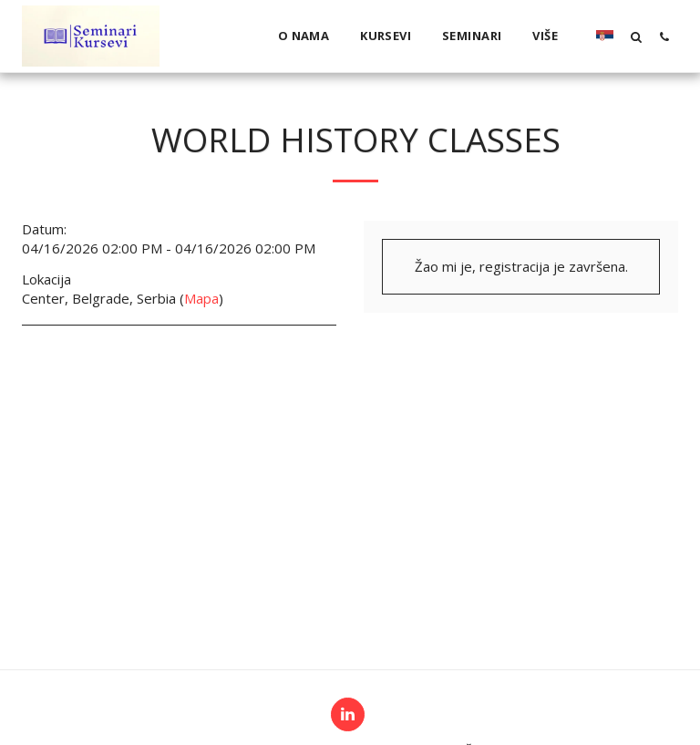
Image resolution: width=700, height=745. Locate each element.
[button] (636, 36)
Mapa (201, 298)
